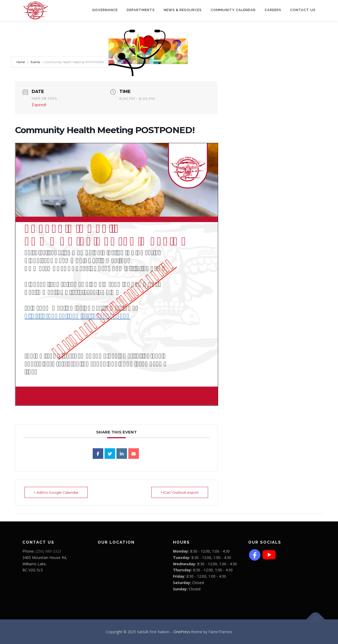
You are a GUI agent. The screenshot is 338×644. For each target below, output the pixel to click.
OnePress (182, 632)
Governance (105, 10)
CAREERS (273, 10)
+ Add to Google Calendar (56, 492)
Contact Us (303, 10)
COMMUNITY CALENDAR (233, 10)
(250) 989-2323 (48, 551)
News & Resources (183, 10)
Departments (141, 10)
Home (21, 62)
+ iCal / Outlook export (180, 492)
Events (35, 62)
